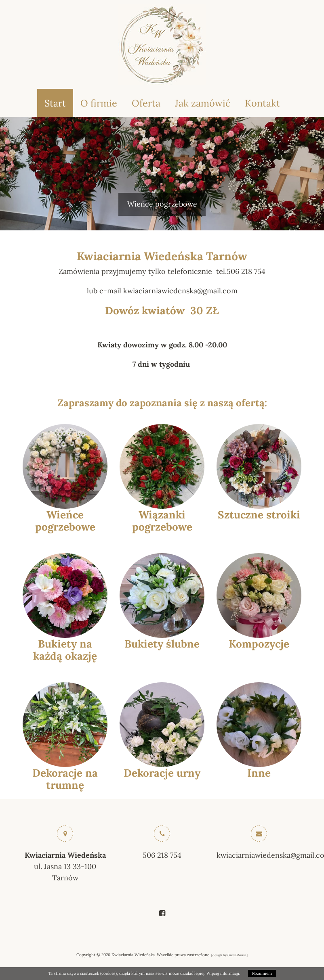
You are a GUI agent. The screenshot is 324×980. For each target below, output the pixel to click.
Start (55, 103)
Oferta (146, 103)
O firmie (99, 103)
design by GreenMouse (229, 955)
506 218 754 (162, 855)
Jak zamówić (203, 103)
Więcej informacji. (223, 973)
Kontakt (262, 103)
